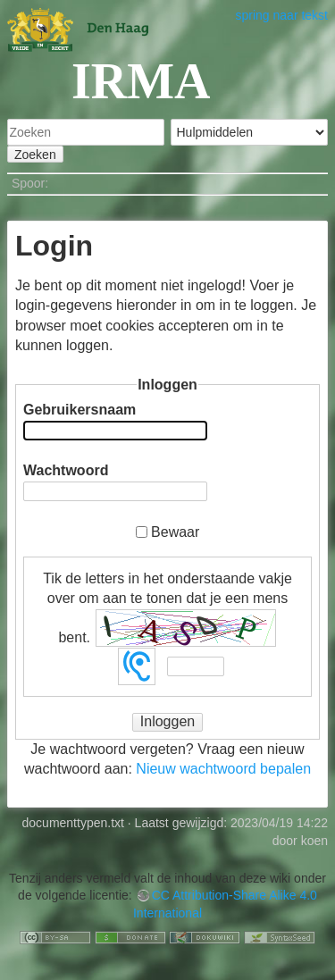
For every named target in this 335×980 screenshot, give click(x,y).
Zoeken (35, 155)
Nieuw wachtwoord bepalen (223, 769)
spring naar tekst (282, 15)
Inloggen (167, 721)
